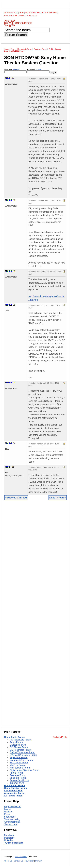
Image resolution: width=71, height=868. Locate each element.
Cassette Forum (18, 745)
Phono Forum (17, 773)
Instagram (9, 838)
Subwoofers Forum (19, 780)
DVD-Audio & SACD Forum (24, 755)
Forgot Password (13, 807)
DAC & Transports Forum (22, 752)
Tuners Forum (17, 783)
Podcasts (32, 15)
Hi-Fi (22, 13)
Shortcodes (10, 817)
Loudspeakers (33, 13)
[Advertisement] (35, 615)
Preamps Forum (18, 775)
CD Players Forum (19, 747)
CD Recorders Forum (21, 750)
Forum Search (16, 35)
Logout (8, 809)
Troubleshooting (12, 819)
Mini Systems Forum (20, 768)
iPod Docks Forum (19, 763)
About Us (8, 861)
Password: (38, 71)
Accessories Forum (15, 793)
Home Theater (50, 13)
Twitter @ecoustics (14, 843)
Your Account (11, 824)
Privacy (39, 861)
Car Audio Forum (13, 791)
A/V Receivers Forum (21, 740)
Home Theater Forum (15, 788)
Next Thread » (58, 498)
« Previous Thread (16, 498)
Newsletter (29, 861)
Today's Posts (60, 737)
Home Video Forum (14, 786)
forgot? (38, 69)
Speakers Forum (18, 778)
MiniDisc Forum (18, 765)
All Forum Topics (13, 796)
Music (22, 15)
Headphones (11, 15)
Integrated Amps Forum (22, 760)
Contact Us (18, 861)
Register (8, 812)
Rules (7, 814)
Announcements (12, 822)
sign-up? (16, 69)
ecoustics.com (21, 857)
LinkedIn (8, 840)
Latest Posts (11, 13)
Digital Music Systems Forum (24, 770)
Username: (15, 71)
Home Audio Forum (15, 737)
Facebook (9, 835)
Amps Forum (16, 742)
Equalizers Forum (19, 758)
